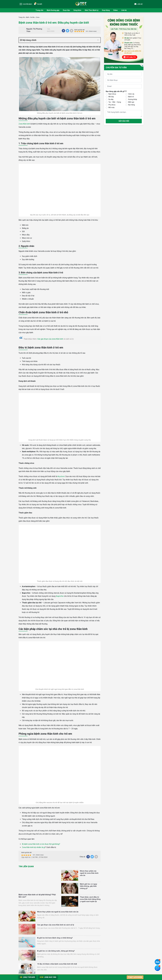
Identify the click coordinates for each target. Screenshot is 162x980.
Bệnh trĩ (131, 97)
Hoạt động (106, 10)
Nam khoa (112, 94)
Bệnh (28, 17)
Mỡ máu (111, 107)
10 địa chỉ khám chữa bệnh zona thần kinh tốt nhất (57, 964)
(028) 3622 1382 (48, 977)
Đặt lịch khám (135, 977)
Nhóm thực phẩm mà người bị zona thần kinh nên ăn (89, 873)
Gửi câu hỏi (124, 121)
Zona (37, 17)
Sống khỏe (77, 10)
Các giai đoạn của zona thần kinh (50, 339)
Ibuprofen (60, 596)
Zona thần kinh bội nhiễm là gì (33, 847)
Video (115, 10)
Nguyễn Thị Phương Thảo (34, 30)
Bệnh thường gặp (53, 10)
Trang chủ (39, 10)
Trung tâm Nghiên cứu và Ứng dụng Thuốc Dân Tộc (81, 3)
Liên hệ (124, 10)
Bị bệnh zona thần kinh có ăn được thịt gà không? (41, 844)
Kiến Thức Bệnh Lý (92, 10)
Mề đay (111, 97)
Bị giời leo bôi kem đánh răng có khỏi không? (55, 938)
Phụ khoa (112, 105)
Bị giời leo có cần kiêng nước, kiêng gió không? (56, 951)
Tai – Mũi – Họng (115, 102)
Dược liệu (66, 10)
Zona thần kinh (24, 124)
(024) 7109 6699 (27, 977)
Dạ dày (111, 99)
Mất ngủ (131, 102)
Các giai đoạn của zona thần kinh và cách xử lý (56, 925)
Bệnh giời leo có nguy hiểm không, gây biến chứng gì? (88, 886)
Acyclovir (61, 476)
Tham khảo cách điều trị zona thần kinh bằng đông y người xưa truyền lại (90, 899)
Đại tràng (131, 105)
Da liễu (32, 17)
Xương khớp (133, 99)
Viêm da (131, 94)
